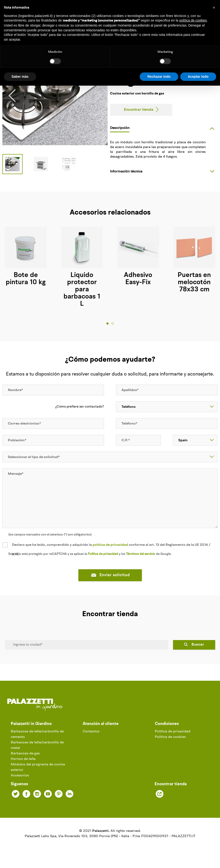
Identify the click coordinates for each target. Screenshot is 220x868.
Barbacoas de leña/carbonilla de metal (37, 745)
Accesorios (20, 776)
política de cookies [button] (193, 20)
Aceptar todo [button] (198, 77)
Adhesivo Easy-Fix (138, 279)
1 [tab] (107, 323)
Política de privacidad (173, 732)
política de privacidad (110, 545)
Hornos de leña (23, 759)
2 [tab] (113, 323)
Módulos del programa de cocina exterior (38, 767)
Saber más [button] (20, 77)
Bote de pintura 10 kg (26, 279)
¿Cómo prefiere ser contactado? (80, 407)
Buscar (198, 645)
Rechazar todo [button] (159, 77)
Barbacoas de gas (25, 754)
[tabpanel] (82, 267)
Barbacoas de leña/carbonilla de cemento (37, 734)
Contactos (91, 732)
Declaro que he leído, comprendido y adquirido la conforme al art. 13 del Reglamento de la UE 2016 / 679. (111, 550)
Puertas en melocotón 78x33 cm (194, 282)
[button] (214, 8)
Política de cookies (170, 737)
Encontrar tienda (139, 110)
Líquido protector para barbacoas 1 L (82, 290)
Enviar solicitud (110, 575)
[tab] (164, 128)
